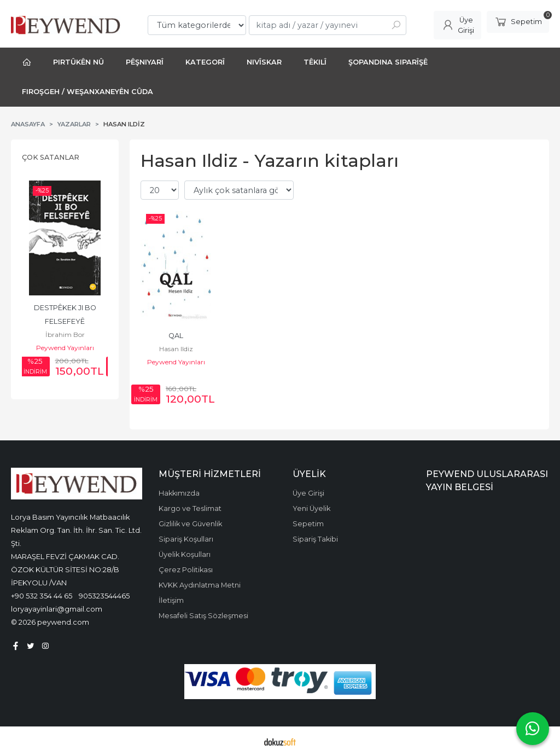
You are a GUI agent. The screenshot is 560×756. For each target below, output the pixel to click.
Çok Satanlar (51, 157)
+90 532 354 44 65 (42, 596)
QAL (176, 336)
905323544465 (104, 596)
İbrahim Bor (65, 335)
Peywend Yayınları (65, 348)
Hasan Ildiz (176, 349)
